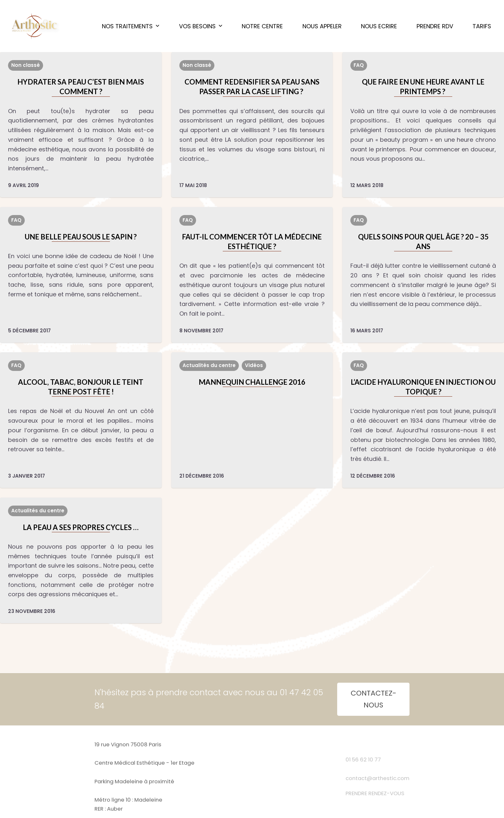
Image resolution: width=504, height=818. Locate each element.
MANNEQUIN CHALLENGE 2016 (252, 382)
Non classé (26, 65)
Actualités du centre (209, 365)
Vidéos (254, 365)
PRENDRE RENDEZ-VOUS (375, 793)
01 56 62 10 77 (363, 760)
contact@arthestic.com (378, 778)
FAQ (359, 65)
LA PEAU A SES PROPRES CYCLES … (81, 527)
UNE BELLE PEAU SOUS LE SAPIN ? (81, 237)
